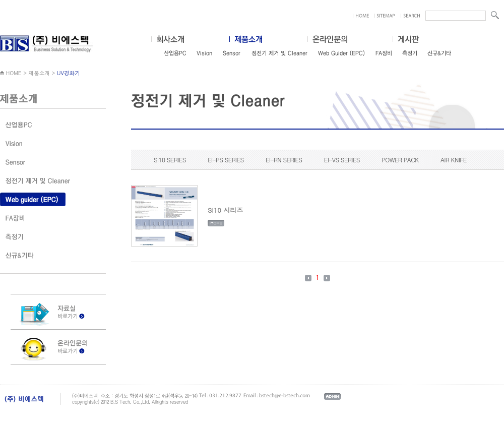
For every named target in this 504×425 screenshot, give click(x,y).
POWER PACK (400, 160)
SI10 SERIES (170, 160)
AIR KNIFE (454, 160)
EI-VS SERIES (342, 160)
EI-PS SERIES (226, 160)
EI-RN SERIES (284, 160)
